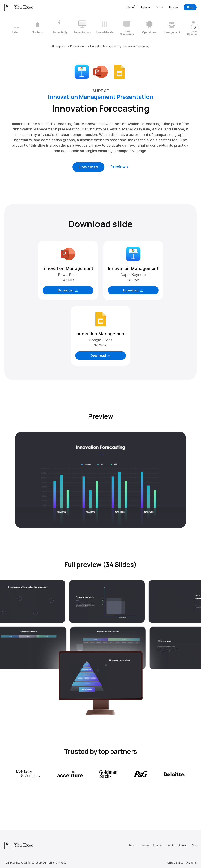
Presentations (78, 46)
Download (88, 167)
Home (133, 845)
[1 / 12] (15, 27)
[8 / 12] (172, 27)
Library (145, 845)
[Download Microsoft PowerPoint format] (101, 71)
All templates (59, 46)
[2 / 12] (37, 27)
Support (145, 7)
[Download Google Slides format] (119, 71)
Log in (159, 7)
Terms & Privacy (57, 863)
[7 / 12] (149, 27)
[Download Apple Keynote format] (82, 71)
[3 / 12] (60, 27)
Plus (190, 7)
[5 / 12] (105, 27)
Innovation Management (105, 46)
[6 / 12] (127, 27)
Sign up (173, 7)
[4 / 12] (82, 27)
